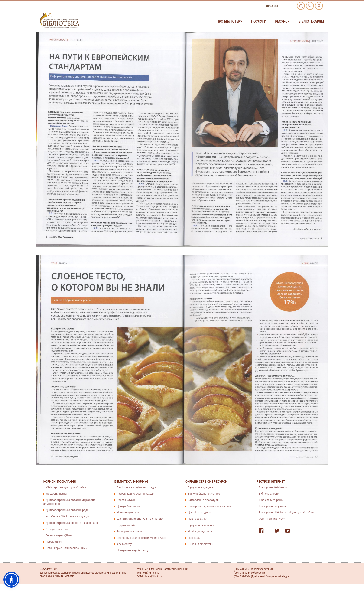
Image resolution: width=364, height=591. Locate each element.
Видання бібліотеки (200, 544)
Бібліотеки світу (269, 494)
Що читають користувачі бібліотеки (140, 519)
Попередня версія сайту (133, 550)
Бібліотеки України (271, 500)
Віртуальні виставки (201, 525)
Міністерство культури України (66, 487)
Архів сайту (124, 544)
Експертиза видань (129, 532)
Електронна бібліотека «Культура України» (286, 513)
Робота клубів (126, 500)
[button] (11, 580)
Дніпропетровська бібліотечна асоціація (72, 523)
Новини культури (128, 513)
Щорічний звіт (126, 525)
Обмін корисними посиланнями (67, 548)
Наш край (194, 538)
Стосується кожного (59, 529)
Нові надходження (200, 532)
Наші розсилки (198, 519)
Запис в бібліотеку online (204, 494)
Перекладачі (54, 542)
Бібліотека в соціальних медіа (136, 487)
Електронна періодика (273, 506)
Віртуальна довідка (200, 487)
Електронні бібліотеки (273, 487)
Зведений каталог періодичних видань (142, 538)
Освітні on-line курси (272, 519)
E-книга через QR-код (60, 535)
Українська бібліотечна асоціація (67, 516)
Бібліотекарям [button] (311, 21)
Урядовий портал (57, 494)
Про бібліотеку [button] (229, 21)
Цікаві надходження (201, 513)
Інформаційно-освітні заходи (136, 494)
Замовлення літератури (203, 500)
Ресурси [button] (282, 21)
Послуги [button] (259, 21)
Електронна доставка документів (210, 506)
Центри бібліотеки (129, 506)
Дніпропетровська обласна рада (67, 510)
